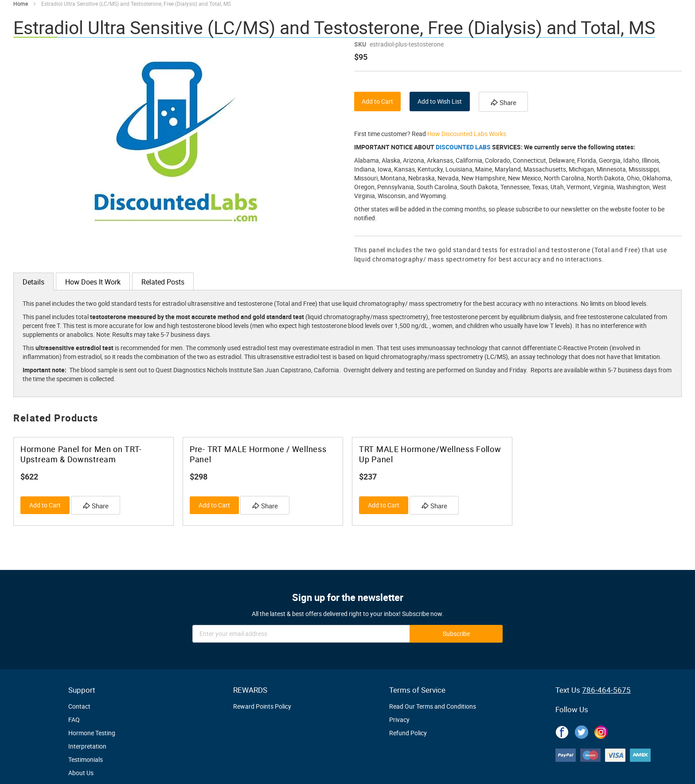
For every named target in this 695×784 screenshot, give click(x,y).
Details (33, 282)
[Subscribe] (456, 634)
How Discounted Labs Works (467, 134)
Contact (79, 706)
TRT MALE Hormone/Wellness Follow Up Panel (430, 454)
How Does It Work (93, 282)
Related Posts (163, 282)
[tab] (33, 282)
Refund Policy (408, 733)
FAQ (74, 720)
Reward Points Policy (262, 706)
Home (21, 4)
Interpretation (87, 746)
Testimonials (86, 759)
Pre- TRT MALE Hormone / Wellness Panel (258, 454)
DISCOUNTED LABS (463, 147)
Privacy (399, 720)
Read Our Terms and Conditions (433, 706)
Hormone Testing (92, 733)
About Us (81, 773)
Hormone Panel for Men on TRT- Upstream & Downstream (81, 454)
